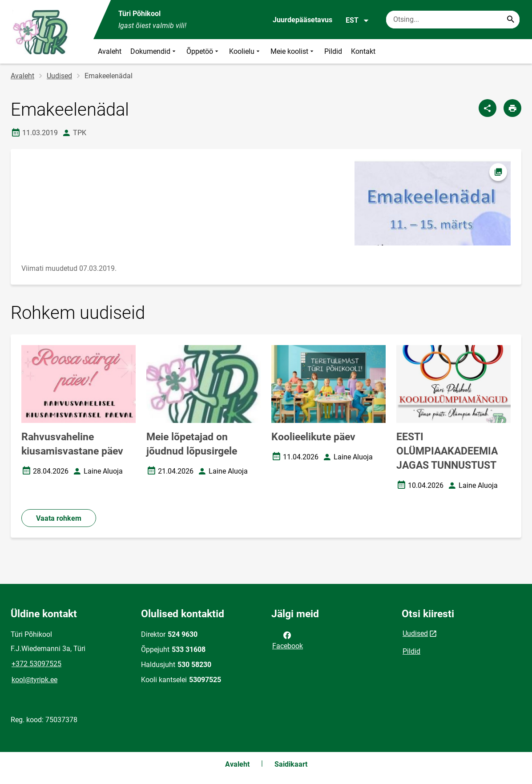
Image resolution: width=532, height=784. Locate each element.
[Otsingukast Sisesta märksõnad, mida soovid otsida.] (453, 20)
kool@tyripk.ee (34, 680)
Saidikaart (291, 764)
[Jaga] (488, 108)
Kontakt (363, 51)
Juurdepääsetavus (302, 20)
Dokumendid (154, 51)
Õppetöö (203, 51)
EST (357, 20)
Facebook (288, 640)
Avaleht (110, 51)
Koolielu (245, 51)
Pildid (333, 51)
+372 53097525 (36, 664)
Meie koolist (293, 51)
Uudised (59, 76)
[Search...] (511, 20)
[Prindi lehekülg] (512, 108)
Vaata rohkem (59, 518)
